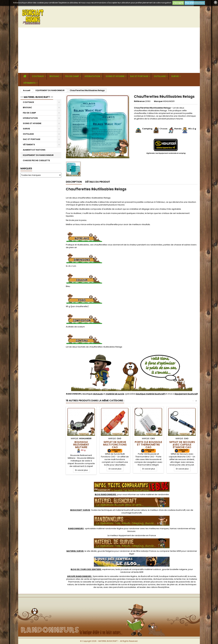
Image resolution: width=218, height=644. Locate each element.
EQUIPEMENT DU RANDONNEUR (38, 155)
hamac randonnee (179, 528)
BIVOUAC (54, 76)
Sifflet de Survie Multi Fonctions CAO (115, 445)
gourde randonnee (133, 582)
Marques (26, 168)
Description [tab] (74, 182)
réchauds (98, 394)
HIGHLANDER (169, 101)
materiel (131, 510)
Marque (158, 101)
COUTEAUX (38, 76)
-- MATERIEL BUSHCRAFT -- (37, 97)
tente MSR (139, 572)
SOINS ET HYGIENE (115, 76)
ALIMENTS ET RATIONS (34, 150)
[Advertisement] (109, 50)
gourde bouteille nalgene (175, 569)
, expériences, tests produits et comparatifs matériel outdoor (116, 569)
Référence (139, 101)
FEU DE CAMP (72, 76)
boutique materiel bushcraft (173, 576)
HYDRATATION (92, 76)
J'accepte (178, 3)
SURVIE (175, 76)
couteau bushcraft (176, 510)
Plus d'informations (195, 3)
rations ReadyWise (160, 587)
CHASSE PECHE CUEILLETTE (36, 160)
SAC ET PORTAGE (139, 76)
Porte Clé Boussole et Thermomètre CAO (148, 445)
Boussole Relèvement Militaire (81, 445)
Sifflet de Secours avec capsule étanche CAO (182, 445)
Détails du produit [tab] (98, 182)
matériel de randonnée (157, 494)
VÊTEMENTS (29, 83)
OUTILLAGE (160, 76)
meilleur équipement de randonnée (128, 535)
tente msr (181, 579)
